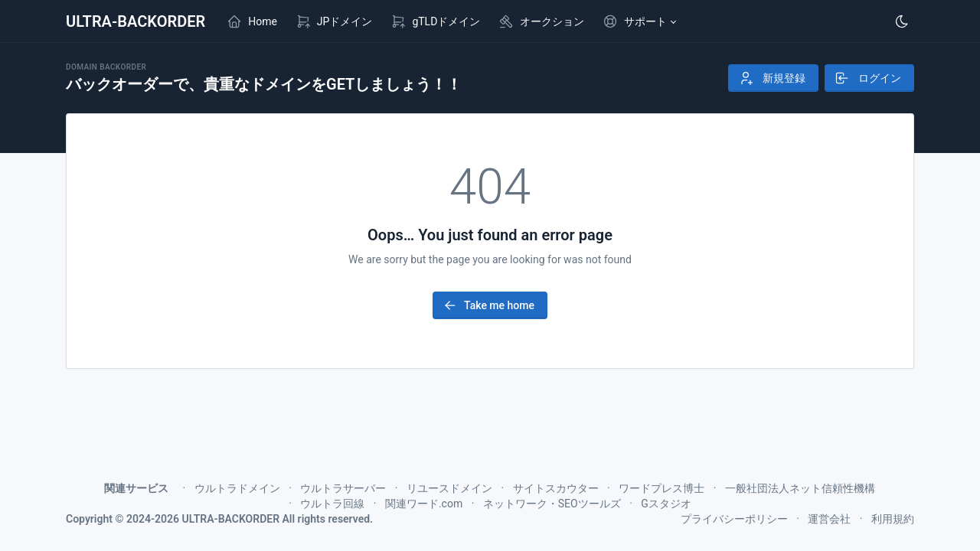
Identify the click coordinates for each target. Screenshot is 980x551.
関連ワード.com (424, 504)
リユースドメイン (449, 488)
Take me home (488, 305)
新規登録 (771, 78)
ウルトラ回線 (332, 504)
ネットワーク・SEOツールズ (552, 504)
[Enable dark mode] (902, 21)
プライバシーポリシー (734, 519)
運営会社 (829, 519)
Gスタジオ (666, 504)
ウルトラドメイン (237, 488)
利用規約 (893, 519)
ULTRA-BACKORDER (136, 21)
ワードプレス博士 (661, 488)
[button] (639, 21)
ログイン (868, 78)
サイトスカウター (556, 488)
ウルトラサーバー (343, 488)
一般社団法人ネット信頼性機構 (800, 488)
